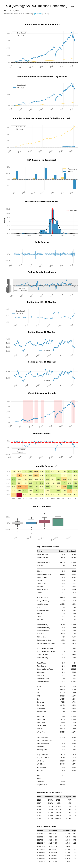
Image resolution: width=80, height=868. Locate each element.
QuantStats (37, 14)
